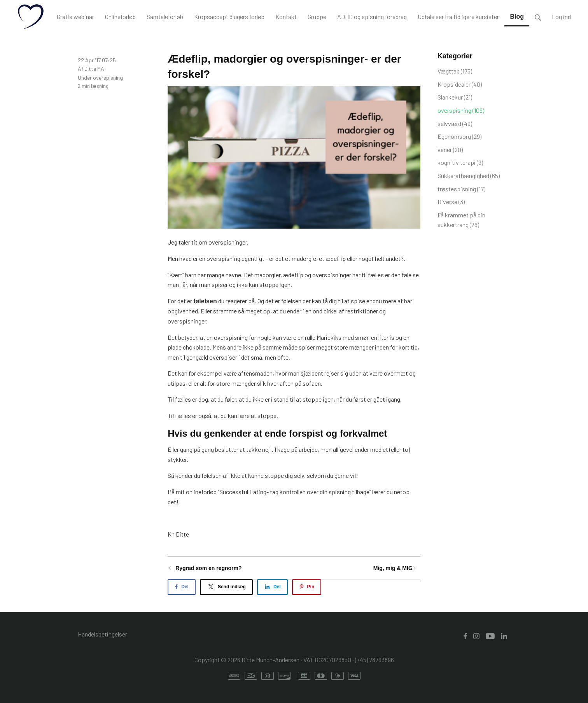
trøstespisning (461, 189)
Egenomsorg (459, 136)
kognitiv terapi (460, 162)
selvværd (455, 123)
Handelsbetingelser (102, 634)
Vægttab (455, 71)
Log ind (561, 17)
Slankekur (455, 97)
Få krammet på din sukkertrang (461, 220)
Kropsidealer (460, 84)
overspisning (108, 78)
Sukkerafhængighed (469, 176)
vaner (450, 150)
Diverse (451, 202)
